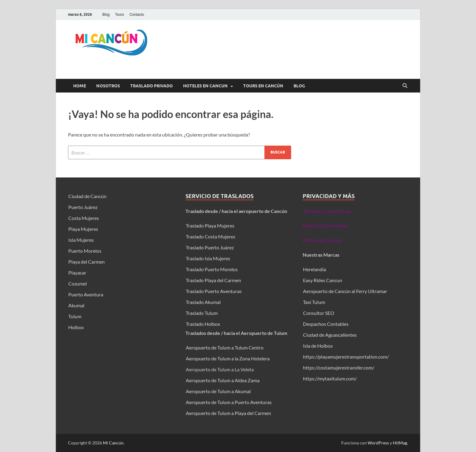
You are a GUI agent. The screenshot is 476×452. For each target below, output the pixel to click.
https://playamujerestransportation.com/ (346, 357)
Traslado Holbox (203, 324)
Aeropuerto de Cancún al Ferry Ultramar (345, 291)
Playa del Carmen (87, 262)
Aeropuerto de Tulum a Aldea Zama (223, 380)
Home (80, 86)
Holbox (76, 327)
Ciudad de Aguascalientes (330, 335)
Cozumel (78, 283)
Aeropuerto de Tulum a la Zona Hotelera (228, 358)
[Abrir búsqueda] (405, 86)
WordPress (378, 443)
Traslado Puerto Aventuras (214, 291)
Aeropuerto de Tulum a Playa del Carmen (228, 413)
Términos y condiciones (327, 211)
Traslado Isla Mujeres (208, 258)
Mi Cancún (113, 443)
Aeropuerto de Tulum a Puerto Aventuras (229, 402)
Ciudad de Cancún (87, 196)
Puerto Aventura (86, 294)
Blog (106, 15)
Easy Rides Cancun (323, 280)
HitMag (400, 443)
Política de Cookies (323, 240)
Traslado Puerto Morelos (212, 269)
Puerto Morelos (85, 251)
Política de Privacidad (325, 226)
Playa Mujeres (83, 229)
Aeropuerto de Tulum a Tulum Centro (225, 347)
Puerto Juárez (83, 207)
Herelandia (314, 269)
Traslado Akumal (203, 302)
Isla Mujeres (81, 240)
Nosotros (108, 86)
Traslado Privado (151, 86)
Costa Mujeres (84, 218)
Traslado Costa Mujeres (211, 236)
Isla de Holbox (318, 346)
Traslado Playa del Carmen (213, 280)
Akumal (76, 305)
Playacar (77, 273)
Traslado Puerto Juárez (210, 247)
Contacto (137, 15)
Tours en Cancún (263, 86)
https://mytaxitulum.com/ (330, 378)
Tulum (75, 316)
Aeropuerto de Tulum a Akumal (218, 391)
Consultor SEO (319, 313)
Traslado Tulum (202, 313)
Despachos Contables (326, 324)
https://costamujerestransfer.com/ (339, 368)
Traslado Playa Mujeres (210, 226)
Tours (119, 15)
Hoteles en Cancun (205, 86)
